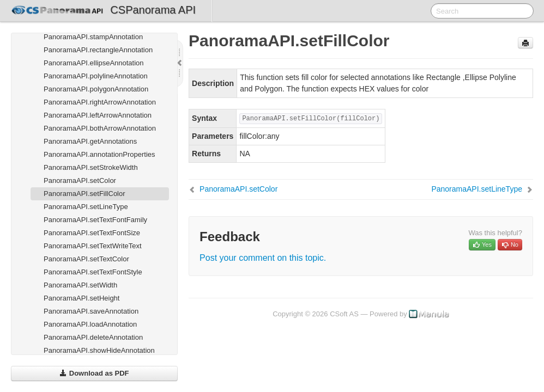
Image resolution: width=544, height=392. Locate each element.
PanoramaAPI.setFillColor (84, 194)
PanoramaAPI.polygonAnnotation (96, 89)
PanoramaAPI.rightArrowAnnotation (100, 102)
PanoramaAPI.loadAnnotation (90, 324)
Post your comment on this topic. (263, 258)
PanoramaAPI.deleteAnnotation (93, 337)
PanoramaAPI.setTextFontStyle (93, 272)
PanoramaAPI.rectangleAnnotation (98, 50)
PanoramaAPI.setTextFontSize (92, 233)
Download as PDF (94, 373)
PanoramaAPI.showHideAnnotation (99, 350)
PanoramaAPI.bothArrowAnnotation (100, 128)
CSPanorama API (153, 10)
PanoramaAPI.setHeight (81, 298)
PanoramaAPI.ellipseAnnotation (94, 63)
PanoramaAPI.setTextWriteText (93, 246)
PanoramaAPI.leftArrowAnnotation (98, 115)
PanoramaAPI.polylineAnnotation (96, 76)
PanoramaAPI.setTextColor (86, 259)
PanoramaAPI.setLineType (86, 207)
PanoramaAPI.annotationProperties (99, 154)
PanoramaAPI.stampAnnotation (93, 37)
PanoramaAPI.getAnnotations (90, 141)
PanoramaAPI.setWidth (80, 285)
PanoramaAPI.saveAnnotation (91, 311)
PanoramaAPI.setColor (80, 180)
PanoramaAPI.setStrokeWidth (91, 167)
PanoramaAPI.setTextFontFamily (95, 220)
